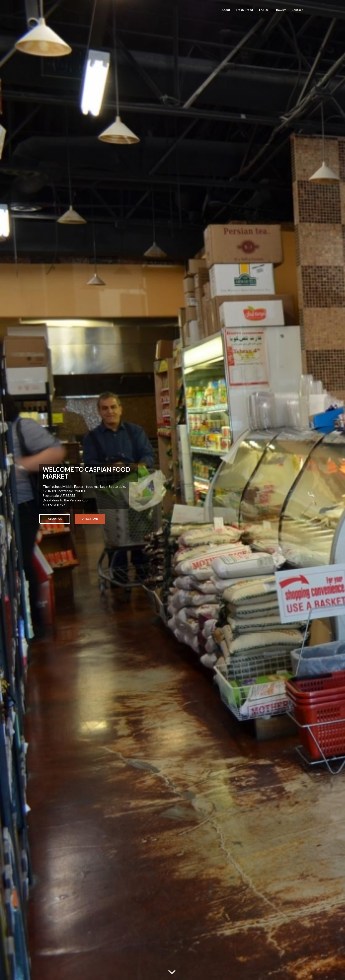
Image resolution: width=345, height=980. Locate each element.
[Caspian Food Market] (72, 10)
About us (55, 519)
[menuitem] (226, 10)
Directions (90, 519)
